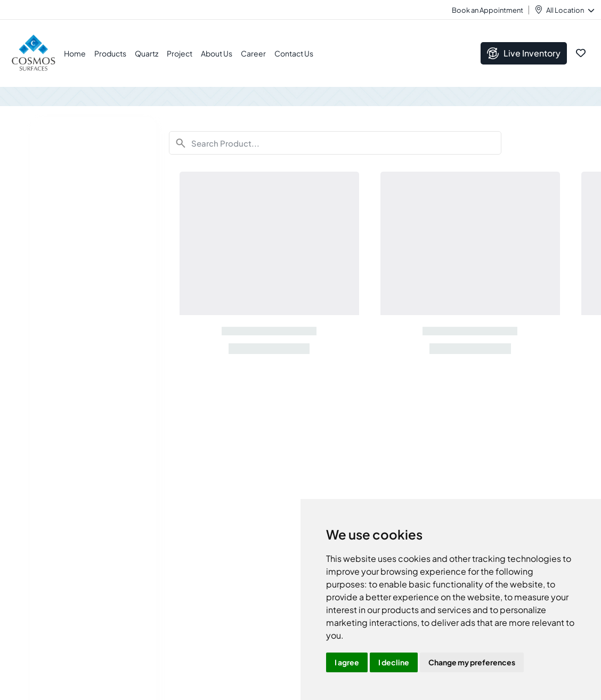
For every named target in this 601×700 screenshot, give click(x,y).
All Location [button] (570, 10)
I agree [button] (347, 662)
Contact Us (294, 53)
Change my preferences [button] (472, 662)
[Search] (335, 143)
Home (75, 53)
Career (253, 53)
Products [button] (110, 53)
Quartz (147, 53)
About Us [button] (217, 53)
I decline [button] (394, 662)
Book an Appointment (488, 10)
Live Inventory (524, 53)
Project (180, 53)
